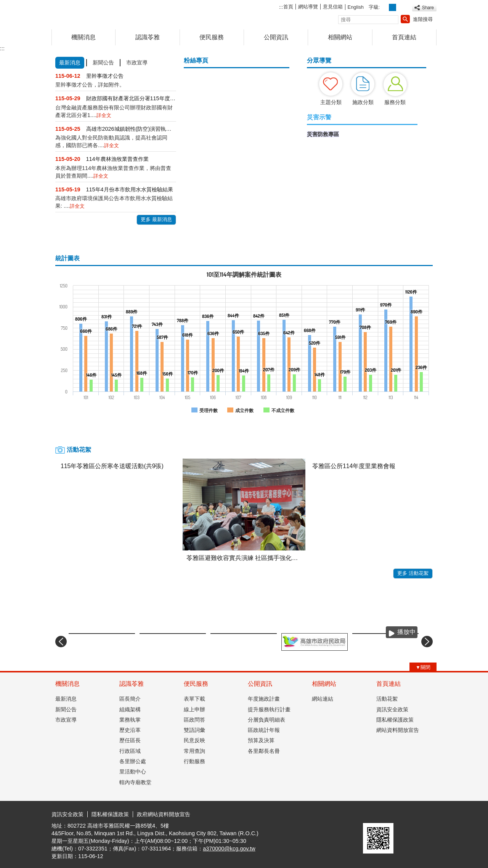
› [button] (427, 642)
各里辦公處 (133, 761)
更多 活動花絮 (413, 573)
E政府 (371, 813)
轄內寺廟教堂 (135, 782)
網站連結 (323, 699)
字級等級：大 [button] (401, 7)
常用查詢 (194, 751)
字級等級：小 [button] (384, 7)
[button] (405, 19)
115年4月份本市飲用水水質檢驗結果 (130, 189)
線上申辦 (194, 709)
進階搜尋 (423, 19)
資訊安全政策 (392, 709)
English (356, 7)
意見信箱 (333, 7)
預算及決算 (261, 740)
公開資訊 (276, 37)
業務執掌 (130, 720)
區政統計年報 (264, 730)
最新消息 (66, 699)
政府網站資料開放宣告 (164, 814)
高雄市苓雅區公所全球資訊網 (116, 13)
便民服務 (212, 37)
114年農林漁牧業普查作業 (117, 159)
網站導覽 (308, 7)
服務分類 (395, 102)
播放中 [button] (406, 632)
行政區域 (130, 751)
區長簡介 (130, 699)
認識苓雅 (148, 37)
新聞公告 (66, 709)
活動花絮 (387, 699)
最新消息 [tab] (70, 63)
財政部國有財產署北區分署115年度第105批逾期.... (131, 98)
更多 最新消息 (156, 219)
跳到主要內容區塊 (4, 4)
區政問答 (194, 720)
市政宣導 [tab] (137, 63)
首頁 (288, 7)
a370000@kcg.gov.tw (229, 849)
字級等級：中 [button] (392, 7)
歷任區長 (130, 740)
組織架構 (130, 709)
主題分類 (331, 102)
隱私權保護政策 (395, 720)
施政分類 (363, 102)
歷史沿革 (130, 730)
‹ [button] (61, 642)
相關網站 (340, 37)
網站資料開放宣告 (398, 730)
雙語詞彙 (194, 730)
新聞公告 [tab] (103, 63)
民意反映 (194, 740)
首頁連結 (404, 37)
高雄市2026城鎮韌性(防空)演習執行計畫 (131, 129)
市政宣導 (66, 720)
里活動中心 (133, 772)
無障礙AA (409, 814)
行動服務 (194, 761)
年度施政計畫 (264, 699)
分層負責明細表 (266, 720)
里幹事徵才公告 (105, 76)
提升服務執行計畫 (269, 709)
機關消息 (83, 37)
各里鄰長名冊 (264, 751)
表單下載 (194, 699)
